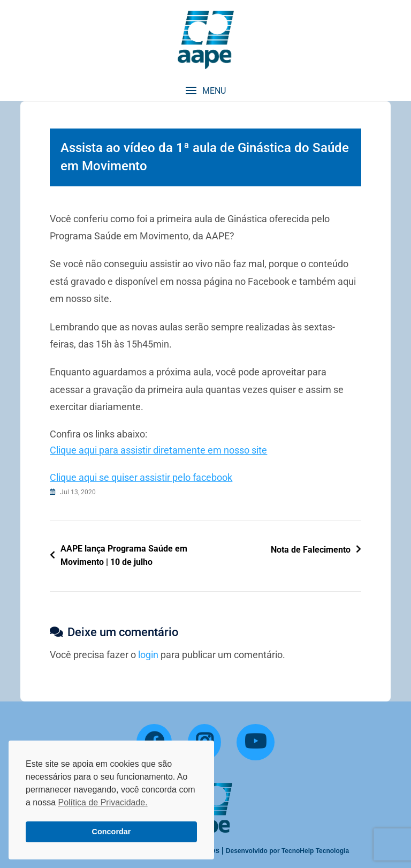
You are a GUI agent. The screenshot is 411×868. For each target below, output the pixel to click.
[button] (205, 91)
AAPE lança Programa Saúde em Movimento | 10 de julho (124, 556)
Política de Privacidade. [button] (102, 802)
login (148, 655)
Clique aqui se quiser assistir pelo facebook (141, 477)
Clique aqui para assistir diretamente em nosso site (158, 450)
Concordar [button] (112, 832)
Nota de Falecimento (311, 550)
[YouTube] (256, 742)
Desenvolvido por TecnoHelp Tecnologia (287, 851)
